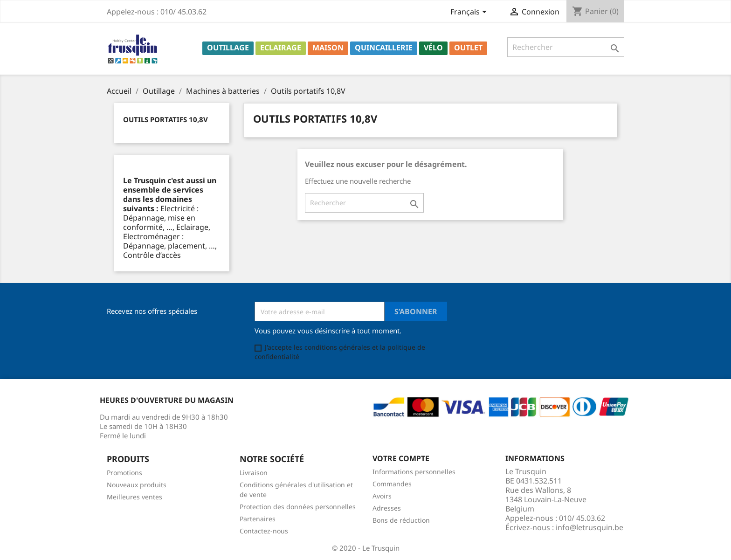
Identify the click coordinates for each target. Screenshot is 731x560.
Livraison (254, 473)
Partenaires (258, 519)
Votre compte (401, 458)
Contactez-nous (264, 531)
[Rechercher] (566, 47)
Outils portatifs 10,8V (166, 119)
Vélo (433, 48)
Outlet (468, 48)
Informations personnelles (414, 472)
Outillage (228, 48)
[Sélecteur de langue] (470, 13)
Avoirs (382, 496)
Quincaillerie (384, 48)
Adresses (387, 508)
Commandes (392, 484)
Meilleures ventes (134, 497)
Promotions (124, 473)
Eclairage (281, 48)
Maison (328, 48)
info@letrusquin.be (590, 527)
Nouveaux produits (137, 485)
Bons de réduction (401, 520)
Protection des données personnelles (298, 507)
